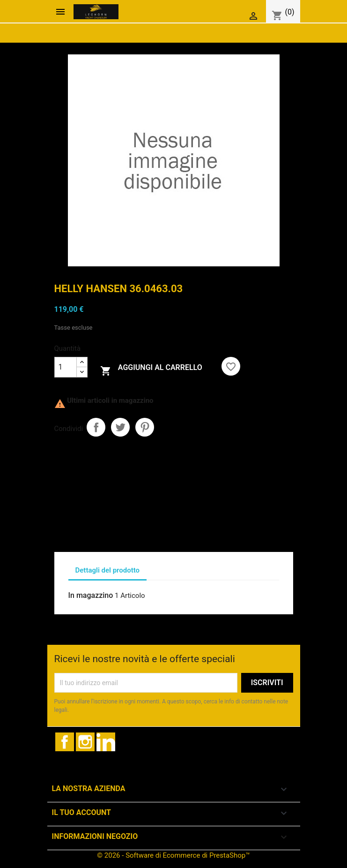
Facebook (65, 742)
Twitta (120, 427)
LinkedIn (106, 742)
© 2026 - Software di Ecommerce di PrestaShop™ (173, 855)
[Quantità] (66, 367)
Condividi (96, 427)
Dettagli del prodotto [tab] (108, 570)
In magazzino (91, 595)
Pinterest (145, 427)
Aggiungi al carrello (151, 370)
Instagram (85, 742)
